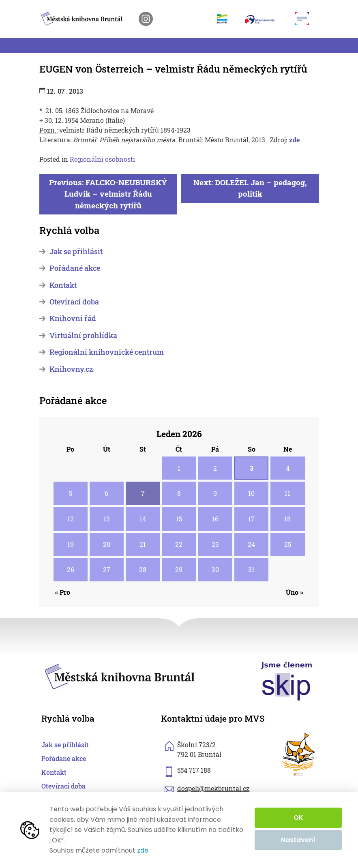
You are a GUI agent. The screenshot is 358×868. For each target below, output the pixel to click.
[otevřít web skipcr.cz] (287, 680)
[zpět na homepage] (82, 17)
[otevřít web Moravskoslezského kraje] (266, 19)
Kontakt (63, 285)
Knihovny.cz (71, 369)
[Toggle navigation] (44, 45)
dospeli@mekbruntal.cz (213, 788)
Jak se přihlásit (76, 252)
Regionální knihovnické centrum (107, 352)
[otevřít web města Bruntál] (225, 19)
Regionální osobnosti (102, 159)
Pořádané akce (75, 268)
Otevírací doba (74, 302)
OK (298, 818)
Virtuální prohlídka (83, 335)
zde (294, 140)
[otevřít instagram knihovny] (146, 19)
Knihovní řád (73, 318)
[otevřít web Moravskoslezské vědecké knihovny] (305, 19)
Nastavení (298, 840)
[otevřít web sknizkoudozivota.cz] (299, 754)
